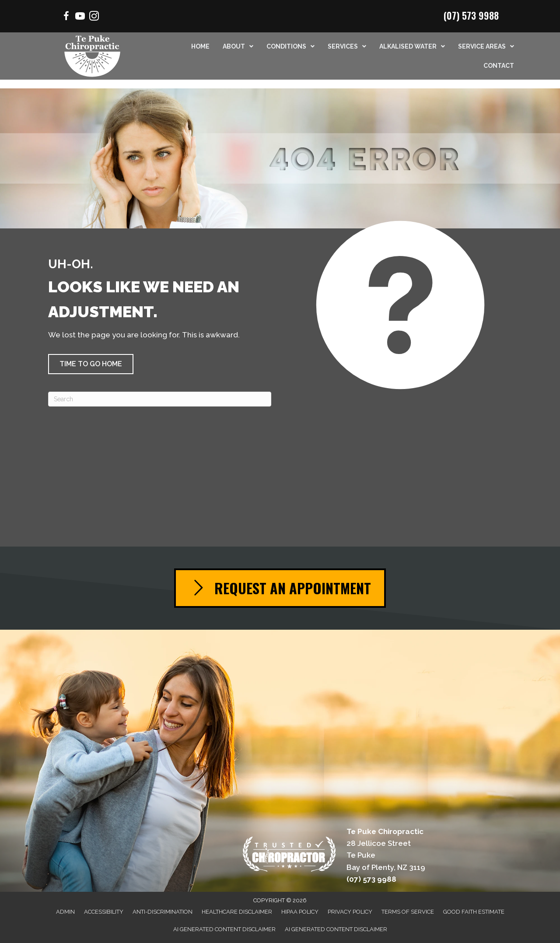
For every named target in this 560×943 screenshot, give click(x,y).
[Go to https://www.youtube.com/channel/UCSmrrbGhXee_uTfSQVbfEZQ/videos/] (80, 17)
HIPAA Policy (300, 912)
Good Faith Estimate (474, 912)
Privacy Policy (350, 912)
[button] (91, 364)
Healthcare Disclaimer (237, 912)
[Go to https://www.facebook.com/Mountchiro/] (66, 17)
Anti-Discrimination (163, 912)
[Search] (160, 399)
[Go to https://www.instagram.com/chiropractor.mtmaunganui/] (94, 17)
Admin (65, 912)
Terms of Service (408, 912)
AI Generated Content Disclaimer (224, 929)
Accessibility (104, 912)
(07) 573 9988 (471, 15)
